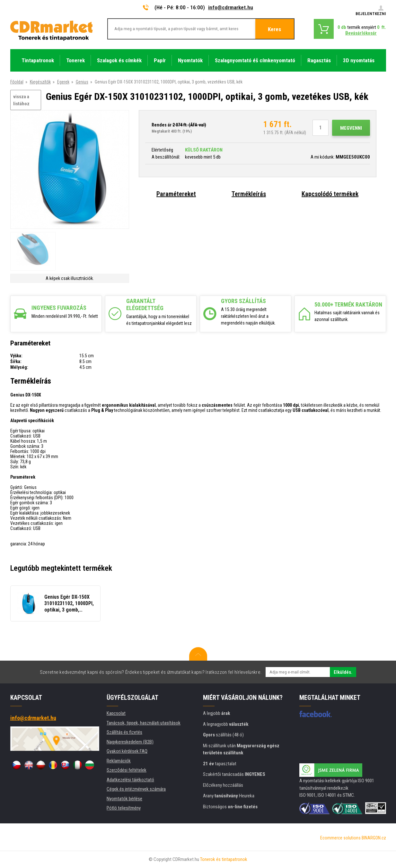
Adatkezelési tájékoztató (130, 780)
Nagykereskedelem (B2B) (130, 742)
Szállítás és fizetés (124, 732)
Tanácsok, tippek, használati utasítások (144, 723)
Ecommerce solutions (340, 838)
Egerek (63, 82)
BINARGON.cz (374, 838)
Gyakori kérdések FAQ (127, 751)
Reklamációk (119, 761)
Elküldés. (343, 672)
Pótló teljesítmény (124, 808)
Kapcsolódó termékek (330, 194)
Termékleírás (249, 194)
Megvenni (351, 128)
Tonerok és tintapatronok (224, 859)
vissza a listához (21, 100)
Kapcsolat (116, 713)
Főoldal (17, 82)
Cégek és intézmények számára (136, 789)
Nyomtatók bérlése (124, 799)
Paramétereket (176, 194)
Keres (274, 29)
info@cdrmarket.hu (231, 7)
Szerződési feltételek (127, 770)
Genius (82, 82)
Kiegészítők (40, 82)
